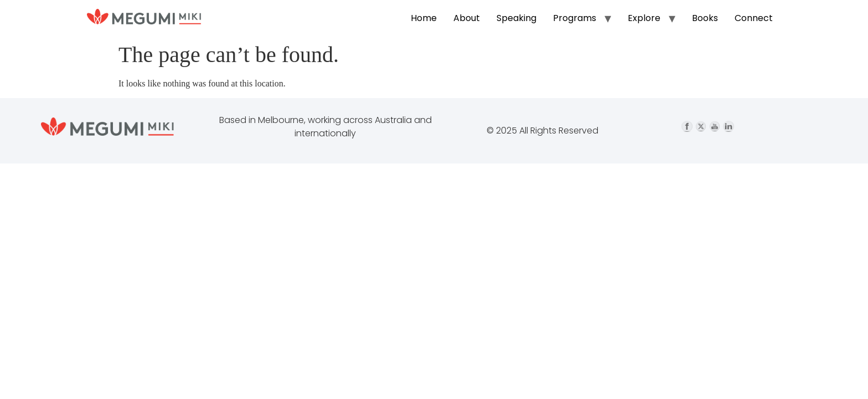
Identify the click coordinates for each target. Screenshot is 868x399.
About (467, 18)
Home (424, 18)
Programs (575, 18)
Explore (644, 18)
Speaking (516, 18)
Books (705, 18)
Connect (754, 18)
